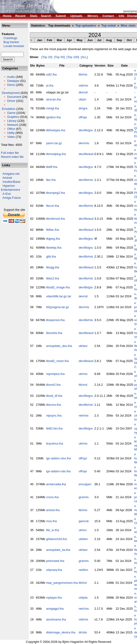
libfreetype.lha (56, 130)
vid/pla (83, 598)
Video (11, 137)
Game (11, 113)
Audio (11, 77)
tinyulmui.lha (55, 443)
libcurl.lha (53, 206)
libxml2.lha (53, 385)
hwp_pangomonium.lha (62, 583)
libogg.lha (53, 267)
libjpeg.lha (53, 239)
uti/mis (83, 374)
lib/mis (83, 74)
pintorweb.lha (55, 561)
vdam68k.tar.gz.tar (59, 296)
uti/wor (83, 346)
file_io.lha (53, 530)
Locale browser (13, 46)
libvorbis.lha (54, 333)
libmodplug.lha (56, 154)
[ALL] (84, 57)
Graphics (13, 117)
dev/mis (84, 143)
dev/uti (83, 92)
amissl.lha (53, 510)
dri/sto (83, 632)
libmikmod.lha (55, 219)
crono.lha (52, 497)
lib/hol (83, 583)
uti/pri (82, 99)
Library (12, 121)
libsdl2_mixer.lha (57, 361)
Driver (11, 101)
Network (13, 125)
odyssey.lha (54, 570)
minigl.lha (53, 108)
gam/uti (84, 521)
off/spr (83, 117)
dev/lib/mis (86, 180)
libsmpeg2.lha (55, 193)
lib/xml (83, 385)
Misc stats (128, 26)
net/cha (84, 609)
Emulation (9, 109)
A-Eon (7, 194)
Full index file (10, 153)
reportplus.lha (55, 374)
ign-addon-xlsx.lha (59, 458)
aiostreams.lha (56, 619)
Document (14, 97)
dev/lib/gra (86, 130)
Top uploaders (86, 26)
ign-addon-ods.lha (58, 471)
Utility (11, 133)
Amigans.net (11, 174)
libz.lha (51, 180)
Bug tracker (10, 42)
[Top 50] (59, 57)
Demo (11, 85)
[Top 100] (73, 57)
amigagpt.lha (55, 609)
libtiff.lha (52, 167)
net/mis (84, 415)
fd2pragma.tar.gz (58, 307)
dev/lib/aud (86, 154)
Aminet (7, 178)
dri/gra (83, 108)
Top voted (108, 26)
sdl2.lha (51, 74)
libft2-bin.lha (54, 428)
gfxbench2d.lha (56, 539)
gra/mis (84, 497)
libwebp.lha (54, 248)
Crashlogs (9, 38)
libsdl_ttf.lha (54, 396)
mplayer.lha (54, 598)
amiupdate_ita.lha (58, 550)
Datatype (13, 81)
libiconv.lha (53, 405)
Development (11, 93)
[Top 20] (47, 57)
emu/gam (85, 484)
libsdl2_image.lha (58, 287)
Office (11, 129)
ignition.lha (53, 117)
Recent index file (12, 157)
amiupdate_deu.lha (59, 346)
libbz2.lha (53, 278)
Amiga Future (12, 198)
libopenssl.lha (55, 320)
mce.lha (51, 521)
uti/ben (83, 539)
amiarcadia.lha (56, 484)
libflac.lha (52, 230)
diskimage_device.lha (61, 632)
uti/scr (83, 530)
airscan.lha (53, 99)
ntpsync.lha (54, 415)
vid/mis (83, 85)
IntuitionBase (11, 182)
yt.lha (50, 85)
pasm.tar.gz (54, 143)
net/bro (83, 570)
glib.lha (51, 256)
